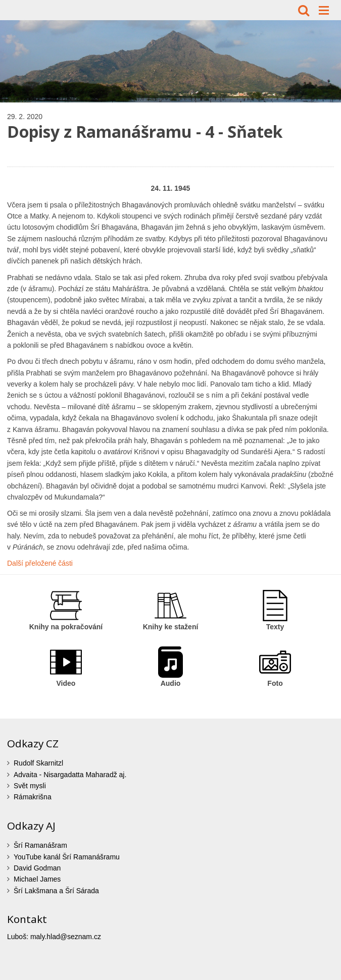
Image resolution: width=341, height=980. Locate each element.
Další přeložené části (40, 563)
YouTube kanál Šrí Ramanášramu (67, 857)
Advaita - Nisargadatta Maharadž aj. (70, 775)
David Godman (37, 868)
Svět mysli (30, 786)
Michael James (37, 879)
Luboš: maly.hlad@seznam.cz (54, 937)
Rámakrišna (33, 797)
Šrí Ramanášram (40, 845)
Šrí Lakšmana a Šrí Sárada (56, 891)
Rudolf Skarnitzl (38, 763)
